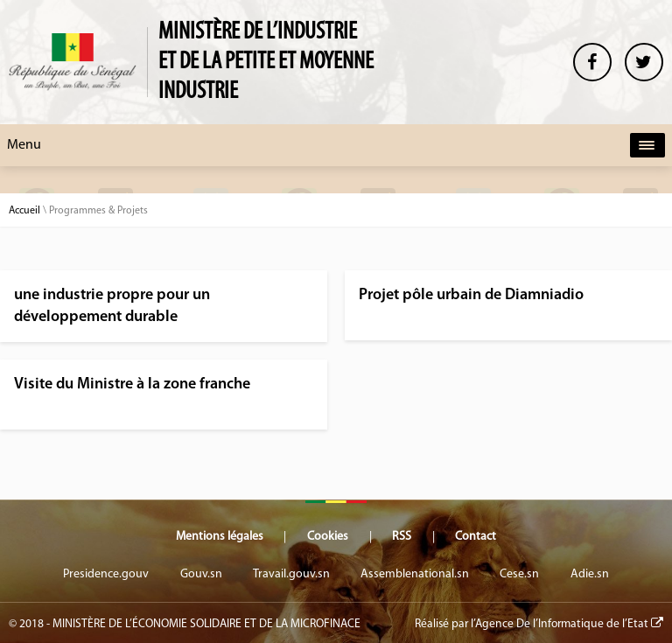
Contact (476, 537)
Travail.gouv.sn (291, 574)
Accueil (24, 211)
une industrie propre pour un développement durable (112, 306)
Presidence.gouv (106, 574)
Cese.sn (519, 574)
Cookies (328, 537)
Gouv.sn (201, 574)
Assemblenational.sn (415, 574)
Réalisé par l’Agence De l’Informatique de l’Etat (539, 624)
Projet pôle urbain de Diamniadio (471, 295)
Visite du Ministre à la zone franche (132, 384)
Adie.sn (590, 574)
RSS (402, 537)
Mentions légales (220, 537)
